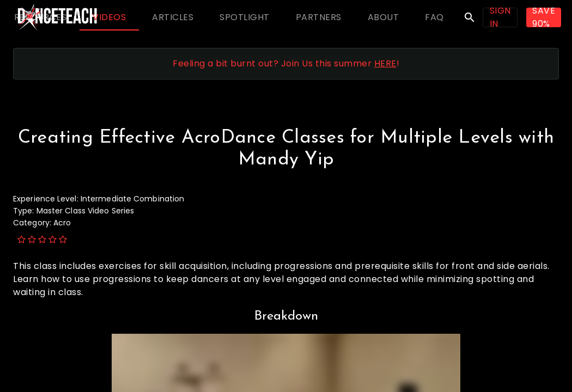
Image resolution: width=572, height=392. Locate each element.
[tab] (40, 17)
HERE (385, 63)
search (470, 17)
